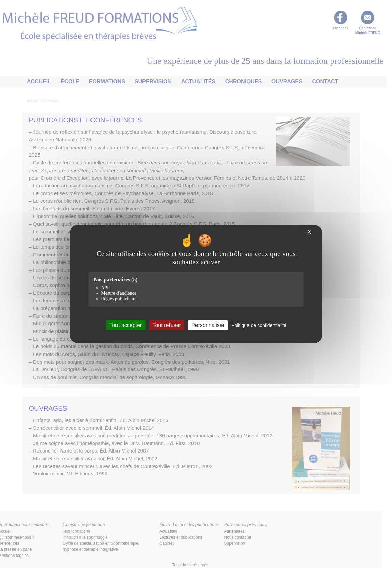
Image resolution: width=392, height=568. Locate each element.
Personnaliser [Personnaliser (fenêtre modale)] (208, 325)
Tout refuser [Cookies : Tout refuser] (166, 325)
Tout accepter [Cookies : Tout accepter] (126, 325)
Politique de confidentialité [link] (259, 325)
